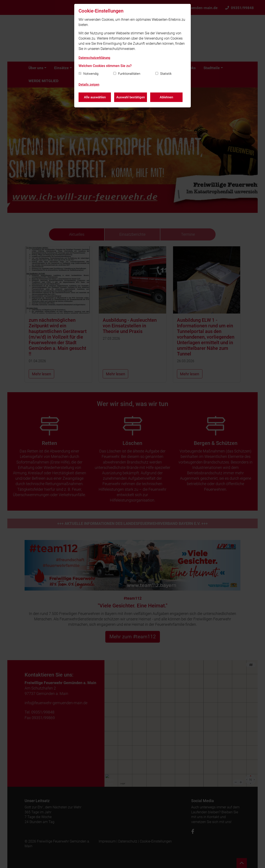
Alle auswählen (95, 97)
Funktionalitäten (129, 74)
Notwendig (91, 74)
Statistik (166, 74)
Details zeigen (89, 84)
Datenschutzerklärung (94, 58)
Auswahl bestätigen (131, 97)
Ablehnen (166, 97)
